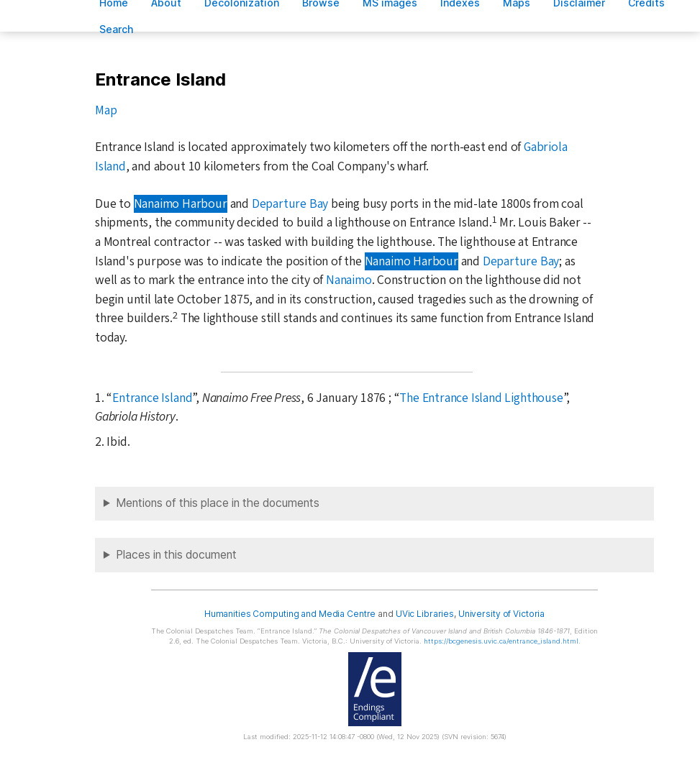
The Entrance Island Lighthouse (481, 398)
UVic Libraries (425, 614)
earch (117, 29)
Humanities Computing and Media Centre (290, 614)
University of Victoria (501, 614)
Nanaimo (349, 280)
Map (106, 110)
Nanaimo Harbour (181, 204)
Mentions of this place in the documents (218, 503)
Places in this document (176, 555)
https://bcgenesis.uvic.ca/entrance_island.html (501, 641)
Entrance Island (152, 398)
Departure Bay (290, 204)
